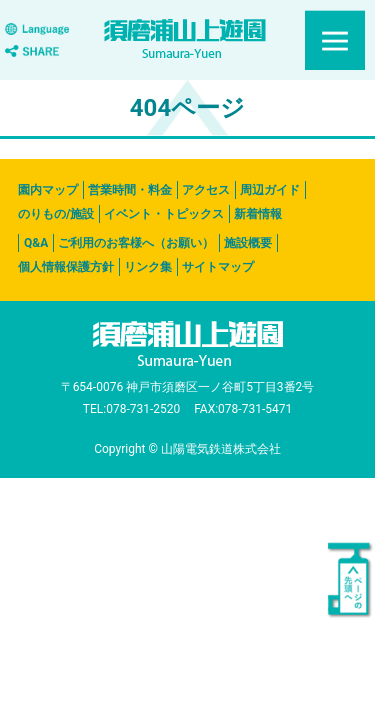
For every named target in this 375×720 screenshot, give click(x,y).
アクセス (206, 190)
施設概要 (248, 243)
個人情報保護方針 (66, 267)
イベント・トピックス (164, 214)
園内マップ (48, 190)
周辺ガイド (270, 190)
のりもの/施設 (56, 214)
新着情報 (258, 214)
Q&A (36, 243)
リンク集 (148, 267)
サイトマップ (218, 267)
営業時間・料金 (130, 190)
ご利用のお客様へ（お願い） (136, 243)
